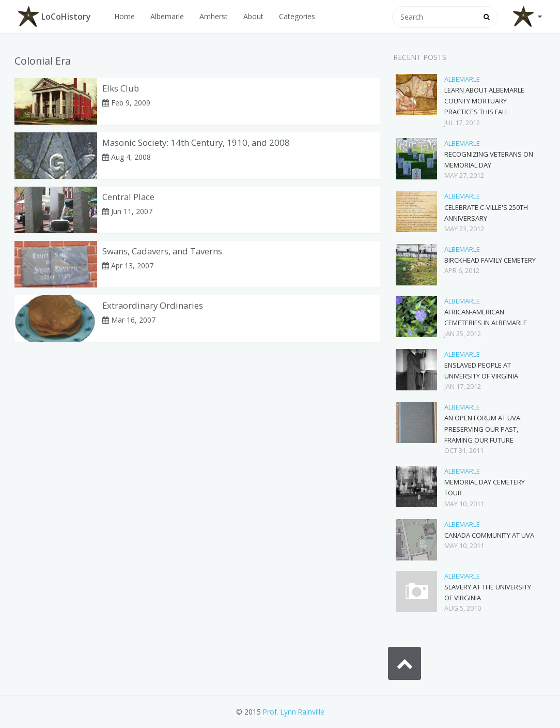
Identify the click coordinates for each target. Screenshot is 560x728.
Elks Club (121, 88)
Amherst (214, 16)
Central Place (128, 197)
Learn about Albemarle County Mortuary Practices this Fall (484, 101)
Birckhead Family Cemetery (490, 260)
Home (125, 16)
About (253, 16)
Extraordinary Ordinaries (153, 305)
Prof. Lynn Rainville (294, 712)
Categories (297, 16)
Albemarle (167, 16)
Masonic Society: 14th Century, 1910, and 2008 (196, 142)
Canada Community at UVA (489, 535)
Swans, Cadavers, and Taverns (162, 251)
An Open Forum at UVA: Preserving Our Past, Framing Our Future (483, 429)
